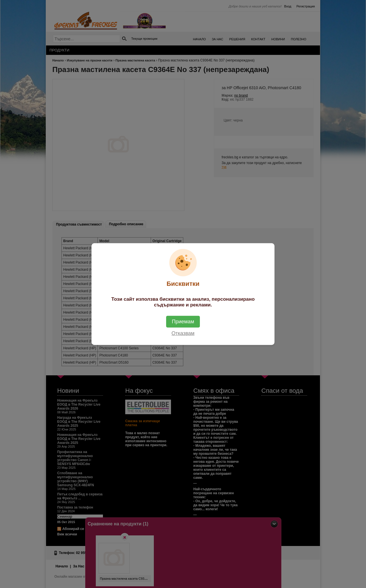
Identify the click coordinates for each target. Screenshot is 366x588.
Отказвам (183, 333)
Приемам (183, 322)
